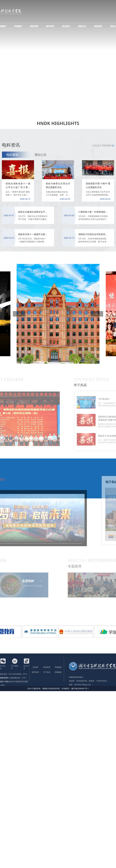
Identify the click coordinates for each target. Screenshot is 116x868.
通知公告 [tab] (40, 155)
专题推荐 (58, 667)
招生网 (35, 667)
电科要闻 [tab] (12, 155)
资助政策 (98, 26)
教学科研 (50, 26)
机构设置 (47, 667)
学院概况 (18, 26)
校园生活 (82, 26)
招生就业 (66, 26)
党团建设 (58, 672)
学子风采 (47, 672)
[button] (19, 314)
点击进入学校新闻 (103, 145)
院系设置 (34, 26)
